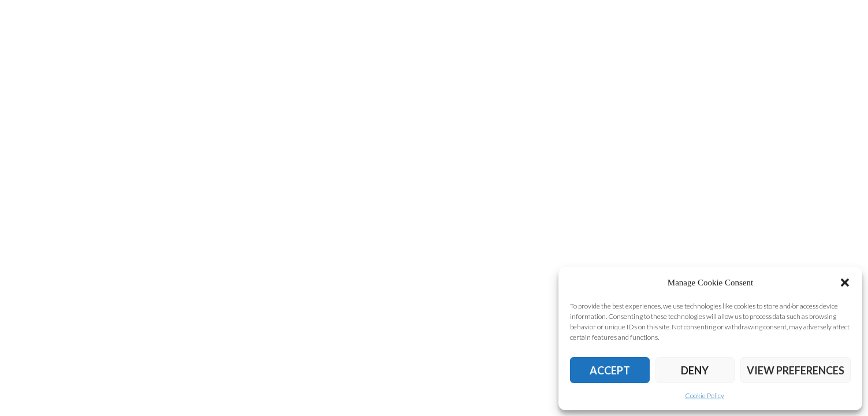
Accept (610, 370)
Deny (695, 370)
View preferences (796, 370)
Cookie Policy (705, 395)
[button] (845, 283)
